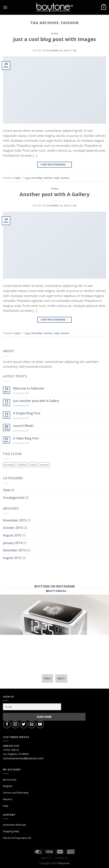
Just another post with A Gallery (36, 401)
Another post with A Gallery (55, 194)
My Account (10, 780)
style (57, 178)
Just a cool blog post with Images (55, 39)
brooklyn (38, 178)
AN (75, 50)
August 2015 (12, 535)
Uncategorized (14, 498)
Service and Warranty (16, 793)
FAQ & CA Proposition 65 (17, 838)
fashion (48, 178)
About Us (47, 858)
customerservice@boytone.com (23, 758)
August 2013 (12, 558)
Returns (8, 799)
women (65, 178)
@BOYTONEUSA (56, 591)
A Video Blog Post (26, 438)
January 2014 (12, 543)
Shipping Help (11, 831)
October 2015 (13, 528)
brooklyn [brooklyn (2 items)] (9, 465)
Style (55, 34)
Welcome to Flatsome (29, 388)
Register (8, 786)
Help (6, 806)
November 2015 (15, 520)
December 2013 (14, 550)
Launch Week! (23, 426)
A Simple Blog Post (27, 413)
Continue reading (54, 165)
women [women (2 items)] (44, 465)
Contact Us (61, 858)
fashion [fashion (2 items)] (22, 465)
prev (47, 678)
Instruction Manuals (15, 825)
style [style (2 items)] (33, 465)
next (61, 678)
